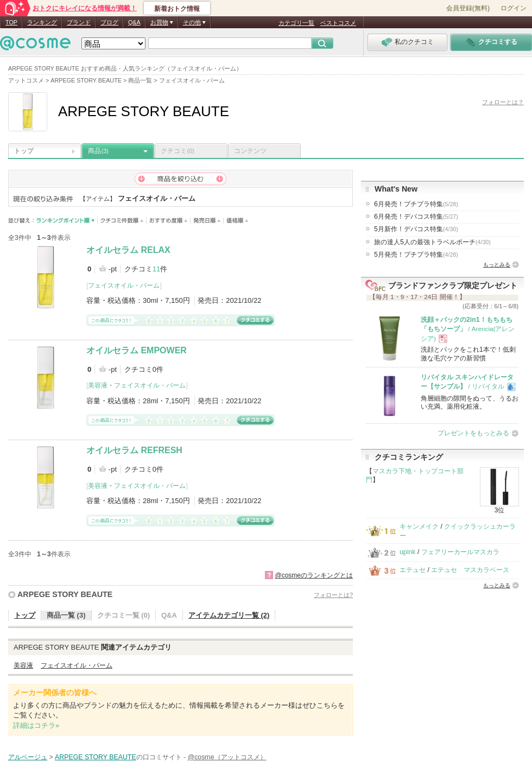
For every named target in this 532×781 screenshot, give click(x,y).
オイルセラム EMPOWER (137, 350)
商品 (98, 151)
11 (156, 269)
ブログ (109, 22)
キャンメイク (419, 526)
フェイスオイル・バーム (124, 285)
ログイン (514, 8)
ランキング (42, 22)
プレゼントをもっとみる (473, 433)
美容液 (98, 385)
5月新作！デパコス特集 (416, 229)
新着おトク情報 (177, 9)
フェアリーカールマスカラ (460, 552)
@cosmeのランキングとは (314, 575)
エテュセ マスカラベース (470, 570)
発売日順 (207, 221)
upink (408, 552)
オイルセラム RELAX (128, 250)
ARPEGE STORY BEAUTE (65, 594)
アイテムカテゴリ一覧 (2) (229, 615)
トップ (24, 151)
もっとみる (497, 265)
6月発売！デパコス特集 (416, 217)
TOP (11, 22)
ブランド (79, 22)
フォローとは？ (503, 102)
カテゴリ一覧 (296, 23)
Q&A (134, 22)
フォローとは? (333, 595)
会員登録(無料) (468, 8)
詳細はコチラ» (36, 725)
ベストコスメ (338, 23)
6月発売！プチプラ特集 (416, 204)
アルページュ (28, 757)
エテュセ (413, 570)
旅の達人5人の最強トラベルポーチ (432, 242)
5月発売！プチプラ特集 (416, 255)
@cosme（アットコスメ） (227, 757)
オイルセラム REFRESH (134, 450)
